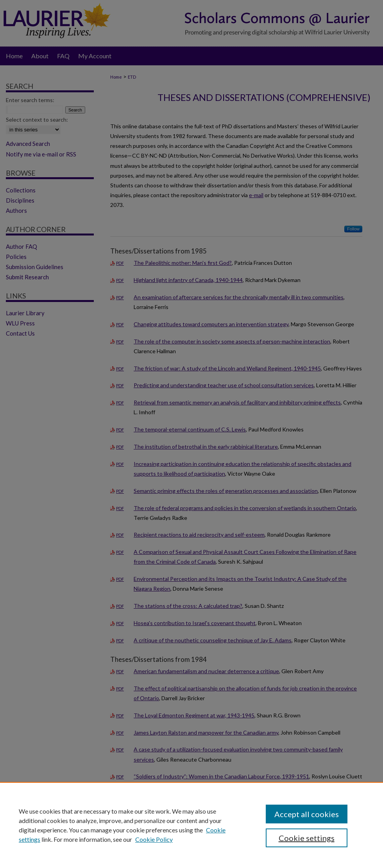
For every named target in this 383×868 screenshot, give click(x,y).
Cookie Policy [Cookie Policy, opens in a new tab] (154, 839)
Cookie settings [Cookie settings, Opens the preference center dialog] (307, 838)
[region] (191, 825)
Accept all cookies (307, 814)
